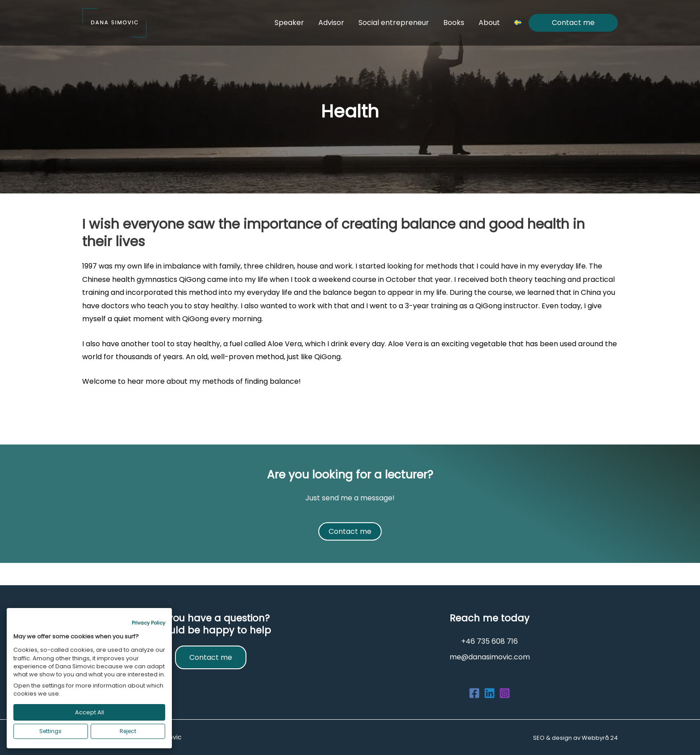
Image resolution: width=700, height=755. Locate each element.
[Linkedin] (490, 693)
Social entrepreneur (394, 23)
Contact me (573, 23)
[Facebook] (474, 693)
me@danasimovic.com (490, 657)
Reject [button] (128, 731)
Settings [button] (50, 731)
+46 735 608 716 (490, 641)
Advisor (331, 23)
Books (454, 23)
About (489, 23)
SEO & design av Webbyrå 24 (575, 738)
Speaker (289, 23)
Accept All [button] (90, 712)
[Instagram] (505, 693)
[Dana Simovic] (115, 22)
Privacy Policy (148, 623)
